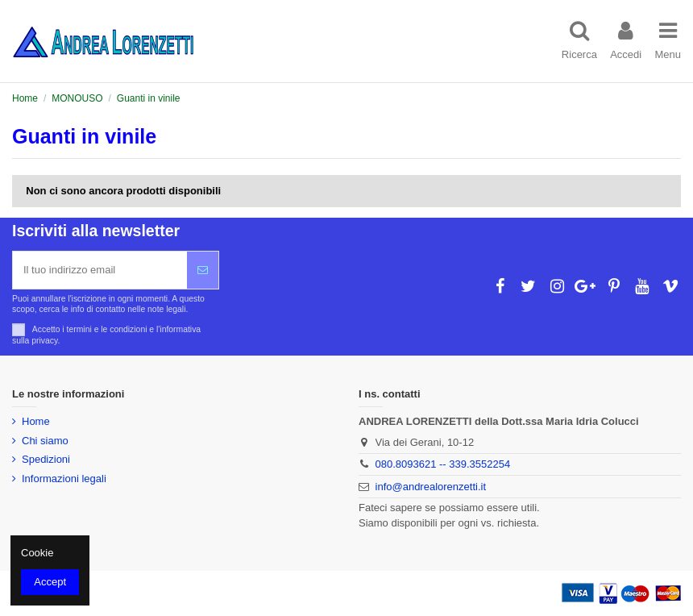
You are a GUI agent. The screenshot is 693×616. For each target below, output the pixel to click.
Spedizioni (46, 459)
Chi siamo (45, 441)
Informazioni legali (64, 479)
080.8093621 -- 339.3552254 (443, 464)
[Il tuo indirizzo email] (100, 270)
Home (36, 421)
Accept (50, 582)
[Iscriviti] (203, 270)
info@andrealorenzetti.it (431, 487)
